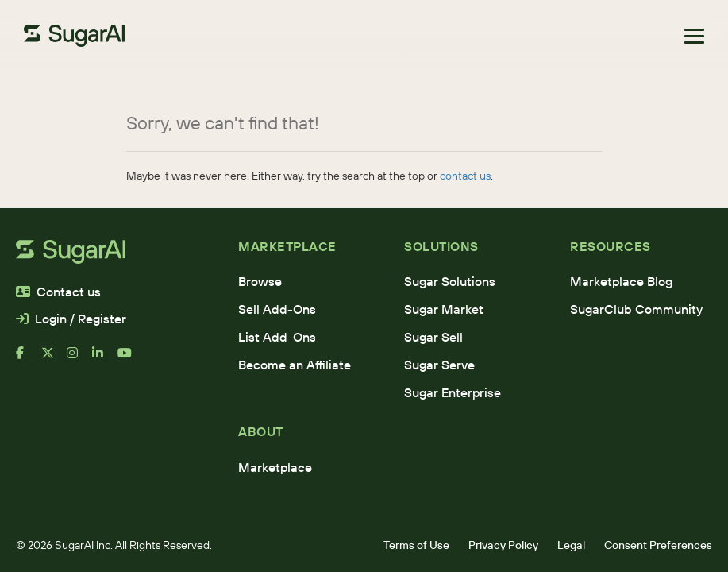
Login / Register (71, 319)
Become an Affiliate (295, 365)
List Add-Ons (277, 337)
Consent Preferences (658, 545)
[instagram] (79, 359)
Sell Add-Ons (277, 309)
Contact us (58, 292)
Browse (260, 281)
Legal (571, 545)
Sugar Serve (439, 365)
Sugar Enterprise (453, 392)
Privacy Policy (503, 545)
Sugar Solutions (450, 281)
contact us (465, 176)
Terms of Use (416, 545)
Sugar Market (444, 309)
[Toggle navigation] (694, 36)
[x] (54, 359)
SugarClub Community (636, 309)
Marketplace (275, 467)
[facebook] (29, 359)
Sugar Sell (433, 337)
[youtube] (130, 359)
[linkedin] (105, 359)
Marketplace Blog (621, 281)
